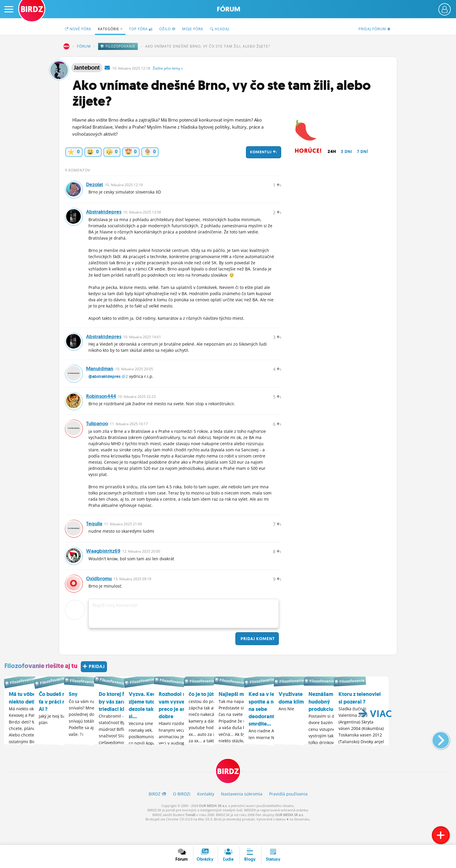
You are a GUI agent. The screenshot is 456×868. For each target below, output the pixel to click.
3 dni (347, 152)
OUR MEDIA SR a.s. (213, 826)
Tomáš (190, 835)
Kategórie (110, 29)
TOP (141, 29)
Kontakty (206, 814)
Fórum (229, 9)
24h (332, 152)
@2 (125, 385)
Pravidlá (288, 814)
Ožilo (167, 29)
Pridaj (257, 659)
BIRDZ (66, 46)
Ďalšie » (168, 68)
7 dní (363, 152)
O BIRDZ (182, 814)
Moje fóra (193, 29)
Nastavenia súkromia (242, 814)
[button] (436, 757)
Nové (78, 29)
